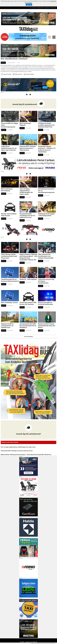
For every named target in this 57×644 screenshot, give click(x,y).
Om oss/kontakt (47, 8)
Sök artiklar (34, 8)
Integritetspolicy (53, 8)
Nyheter (3, 63)
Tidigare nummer (40, 8)
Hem (31, 8)
